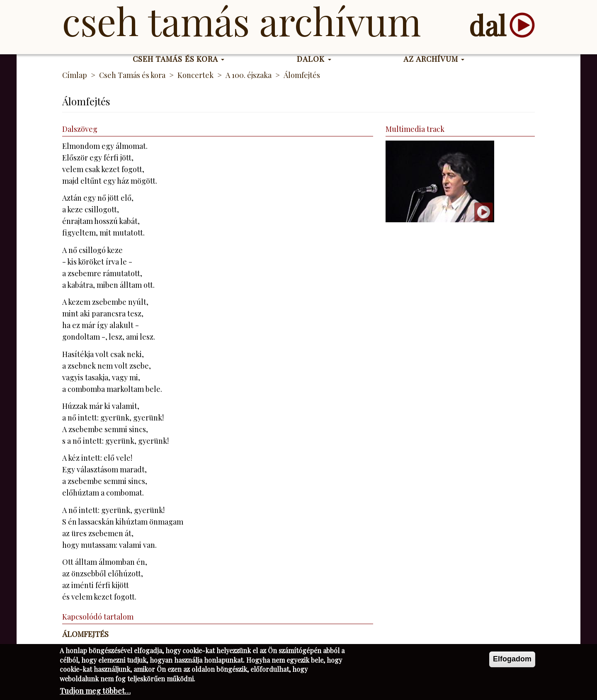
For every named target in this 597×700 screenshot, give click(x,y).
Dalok (314, 59)
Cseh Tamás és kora (179, 59)
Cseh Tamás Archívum (241, 21)
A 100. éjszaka (249, 75)
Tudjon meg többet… (95, 693)
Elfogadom (512, 661)
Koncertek (195, 75)
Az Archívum (434, 59)
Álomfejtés (85, 634)
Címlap (75, 75)
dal (487, 25)
